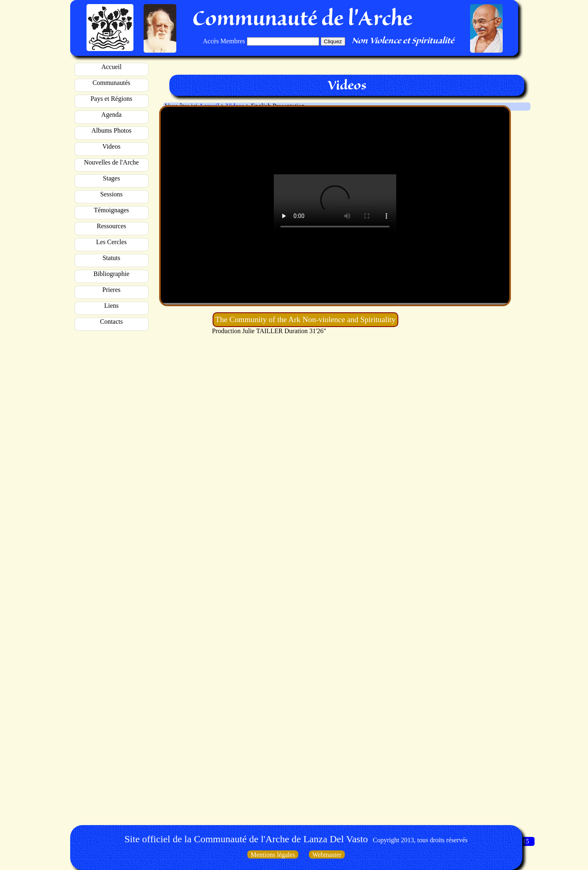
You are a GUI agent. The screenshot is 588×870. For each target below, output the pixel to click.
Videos (111, 146)
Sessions (111, 194)
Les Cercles (111, 242)
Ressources (111, 226)
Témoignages (111, 210)
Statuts (111, 258)
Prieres (111, 290)
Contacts (111, 322)
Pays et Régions (111, 99)
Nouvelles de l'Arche (111, 162)
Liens (111, 306)
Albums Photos (111, 130)
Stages (111, 178)
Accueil (111, 67)
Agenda (111, 115)
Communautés (111, 83)
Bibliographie (111, 274)
